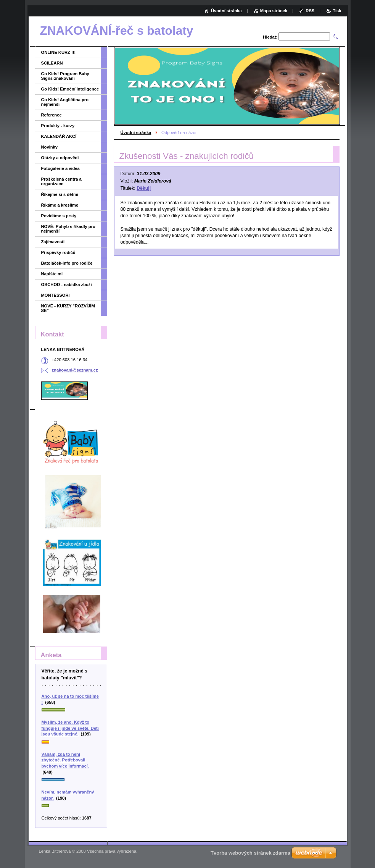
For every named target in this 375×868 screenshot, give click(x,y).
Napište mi (52, 274)
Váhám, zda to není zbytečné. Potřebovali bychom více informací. (65, 760)
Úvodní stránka (136, 133)
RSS (310, 11)
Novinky (50, 147)
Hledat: (270, 37)
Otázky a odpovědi (60, 158)
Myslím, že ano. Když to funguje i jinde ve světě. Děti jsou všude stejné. (70, 728)
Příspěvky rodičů (58, 252)
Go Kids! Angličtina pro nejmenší (65, 102)
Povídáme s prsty (59, 216)
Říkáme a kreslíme (60, 205)
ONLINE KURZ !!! (59, 52)
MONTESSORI (56, 295)
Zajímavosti (53, 242)
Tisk (337, 11)
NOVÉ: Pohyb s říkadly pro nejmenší (68, 229)
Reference (52, 115)
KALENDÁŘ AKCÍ (59, 136)
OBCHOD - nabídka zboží (67, 284)
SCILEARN (52, 63)
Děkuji (144, 188)
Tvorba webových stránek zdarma (250, 853)
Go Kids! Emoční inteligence (70, 89)
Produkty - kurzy (58, 126)
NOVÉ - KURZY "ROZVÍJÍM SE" (68, 308)
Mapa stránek (274, 11)
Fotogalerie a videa (60, 168)
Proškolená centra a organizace (61, 181)
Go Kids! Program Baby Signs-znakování (65, 76)
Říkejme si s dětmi (60, 194)
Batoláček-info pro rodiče (67, 263)
